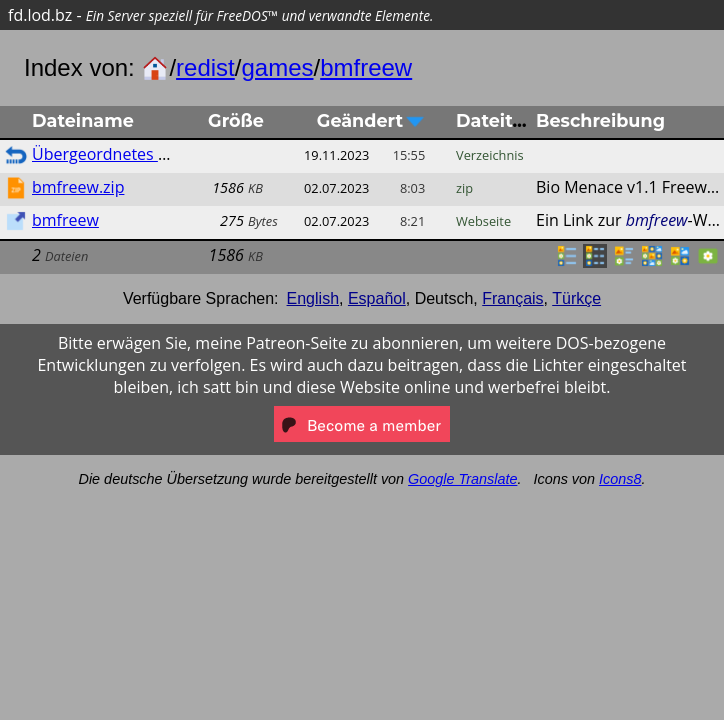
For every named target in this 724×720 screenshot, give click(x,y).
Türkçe (576, 298)
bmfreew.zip (78, 187)
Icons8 (620, 479)
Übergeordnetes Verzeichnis (137, 154)
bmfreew (366, 67)
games (277, 67)
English (313, 298)
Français (512, 298)
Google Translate (462, 479)
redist (205, 67)
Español (377, 298)
